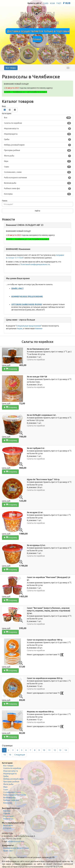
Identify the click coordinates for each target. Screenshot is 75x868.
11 (49, 750)
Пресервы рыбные (11, 782)
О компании (8, 816)
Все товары (11, 68)
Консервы (8, 803)
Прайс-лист (8, 851)
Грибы (6, 776)
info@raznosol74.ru (59, 58)
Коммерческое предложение (16, 848)
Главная (7, 813)
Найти (37, 211)
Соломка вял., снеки (12, 792)
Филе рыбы (8, 784)
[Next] (20, 755)
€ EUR (52, 3)
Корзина (7, 811)
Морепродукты (10, 774)
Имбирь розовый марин (14, 779)
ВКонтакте (8, 825)
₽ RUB (67, 3)
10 (44, 750)
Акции (20, 328)
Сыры (6, 790)
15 (5, 755)
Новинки (39, 328)
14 (66, 750)
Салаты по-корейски (12, 768)
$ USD (46, 3)
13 (60, 750)
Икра (5, 787)
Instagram (7, 828)
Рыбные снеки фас (11, 800)
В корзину (10, 369)
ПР (13, 288)
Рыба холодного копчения (15, 795)
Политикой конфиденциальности (35, 264)
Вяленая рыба (9, 798)
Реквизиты (8, 819)
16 (10, 755)
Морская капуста (11, 771)
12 (55, 750)
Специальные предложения (29, 326)
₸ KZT (59, 3)
